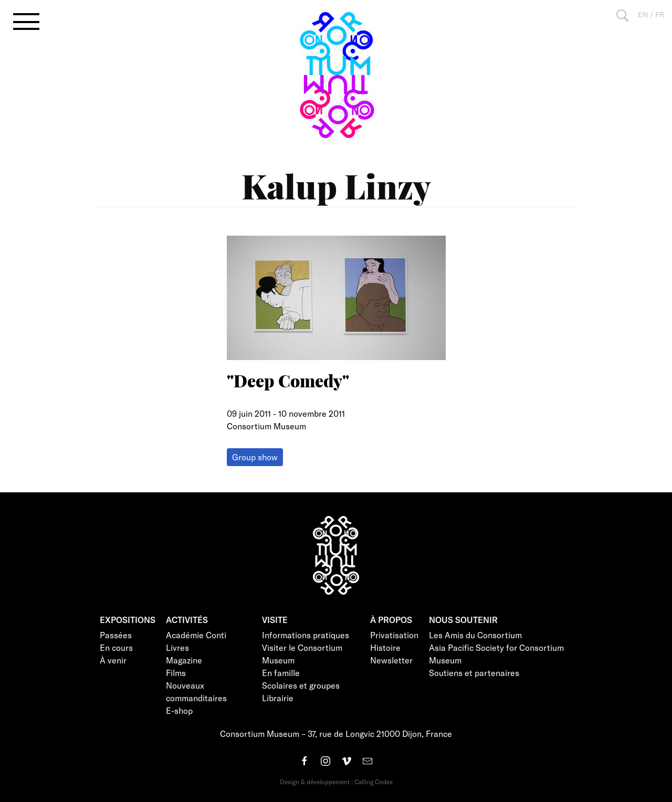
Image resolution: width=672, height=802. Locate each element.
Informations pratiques (306, 635)
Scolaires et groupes (301, 685)
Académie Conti (196, 635)
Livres (177, 647)
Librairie (278, 698)
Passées (116, 635)
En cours (116, 647)
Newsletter (391, 660)
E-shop (179, 710)
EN (643, 14)
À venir (113, 660)
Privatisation (394, 635)
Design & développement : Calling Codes (336, 782)
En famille (281, 673)
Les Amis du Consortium (475, 635)
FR (660, 14)
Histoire (385, 647)
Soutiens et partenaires (474, 673)
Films (176, 673)
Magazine (184, 660)
